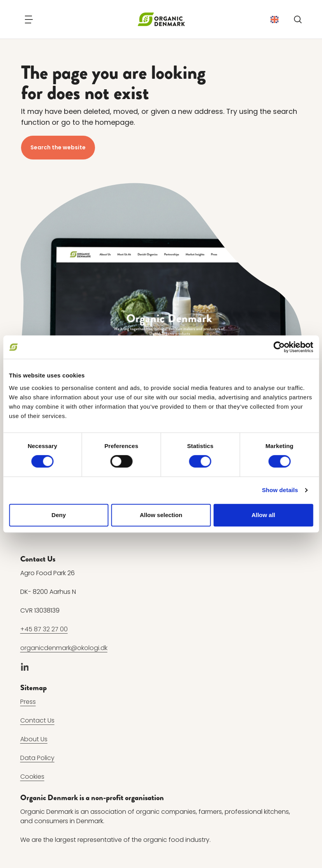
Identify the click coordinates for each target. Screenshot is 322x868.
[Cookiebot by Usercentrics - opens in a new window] (279, 347)
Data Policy (37, 758)
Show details (280, 490)
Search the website (58, 147)
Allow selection (161, 515)
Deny (59, 515)
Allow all (263, 515)
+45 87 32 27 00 (44, 629)
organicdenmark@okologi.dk (64, 648)
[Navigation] (29, 19)
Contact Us (37, 720)
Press (28, 702)
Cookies (32, 777)
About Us (34, 739)
